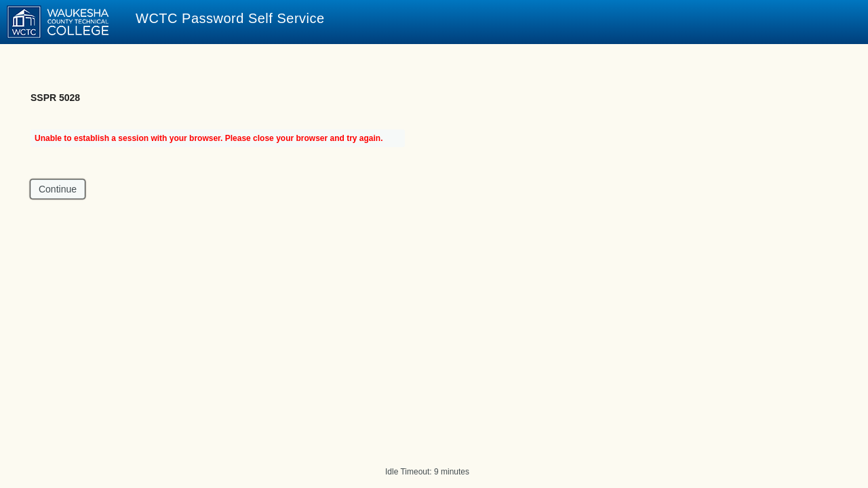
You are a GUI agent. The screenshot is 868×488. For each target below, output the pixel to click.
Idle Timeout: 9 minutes (427, 472)
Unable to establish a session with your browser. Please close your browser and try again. (209, 138)
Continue (58, 189)
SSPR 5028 (55, 98)
